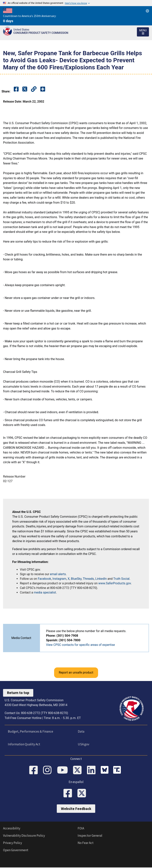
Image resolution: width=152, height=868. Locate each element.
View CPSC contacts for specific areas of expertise (80, 645)
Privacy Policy (13, 843)
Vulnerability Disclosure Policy (24, 836)
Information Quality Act (24, 744)
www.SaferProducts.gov (115, 583)
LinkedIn (101, 579)
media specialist (45, 592)
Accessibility (12, 829)
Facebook (44, 579)
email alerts (58, 574)
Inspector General (90, 836)
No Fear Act (86, 843)
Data (81, 731)
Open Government (16, 851)
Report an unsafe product (76, 672)
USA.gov (83, 744)
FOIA (81, 829)
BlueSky (76, 579)
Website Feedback (76, 809)
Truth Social (122, 579)
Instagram (59, 579)
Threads (88, 579)
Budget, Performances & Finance (30, 731)
